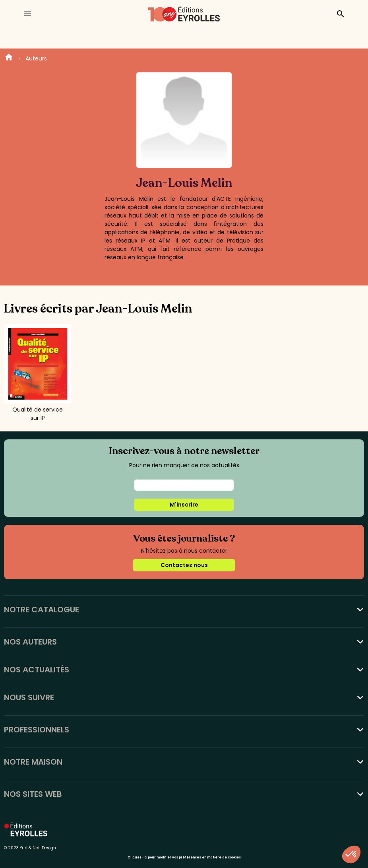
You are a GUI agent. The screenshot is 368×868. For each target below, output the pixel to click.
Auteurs (36, 58)
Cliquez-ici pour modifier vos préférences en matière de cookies (184, 857)
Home (9, 58)
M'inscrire (184, 505)
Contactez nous (184, 565)
